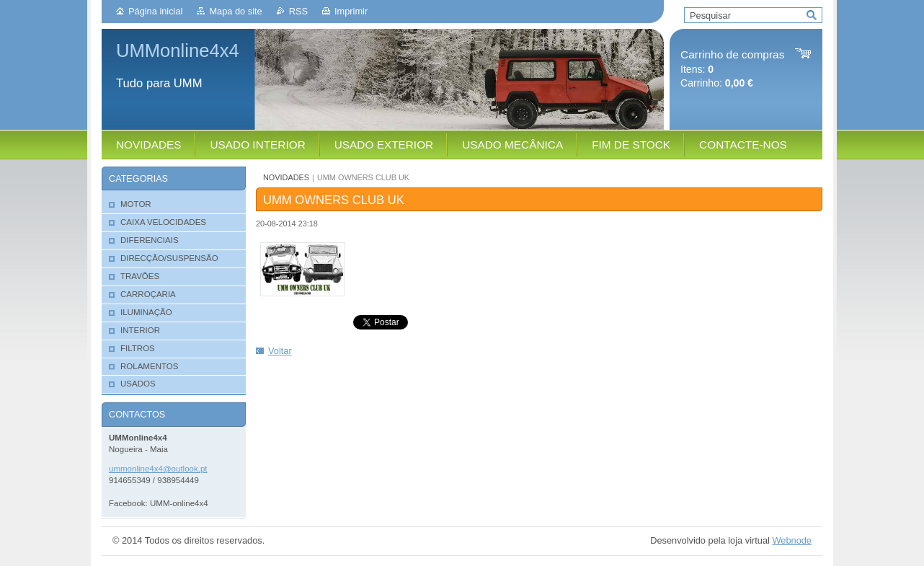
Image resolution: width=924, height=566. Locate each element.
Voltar (280, 351)
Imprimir (351, 11)
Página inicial (155, 11)
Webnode (792, 540)
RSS (298, 11)
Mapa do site (235, 11)
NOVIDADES (286, 177)
